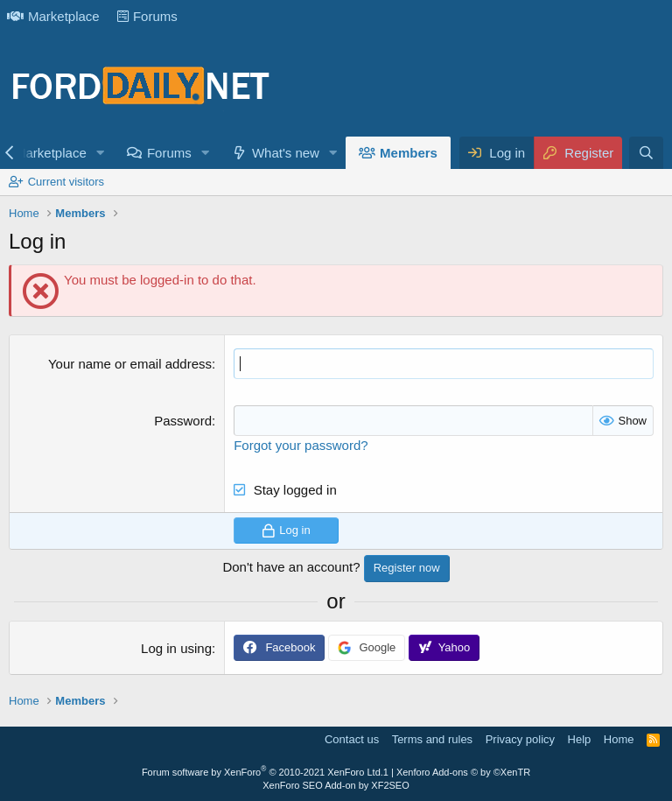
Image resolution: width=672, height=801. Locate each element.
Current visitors (66, 182)
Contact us (352, 739)
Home (619, 739)
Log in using (176, 648)
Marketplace (53, 16)
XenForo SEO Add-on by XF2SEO (336, 785)
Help (580, 739)
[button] (101, 153)
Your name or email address (130, 364)
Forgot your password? (301, 445)
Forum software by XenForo (262, 772)
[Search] (646, 153)
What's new (286, 153)
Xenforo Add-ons (463, 772)
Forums (147, 16)
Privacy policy (520, 739)
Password (183, 421)
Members (409, 153)
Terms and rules (432, 739)
